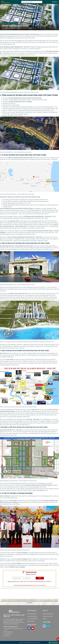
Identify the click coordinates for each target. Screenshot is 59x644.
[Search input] (32, 2)
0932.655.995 (31, 572)
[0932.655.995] (24, 572)
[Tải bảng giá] (53, 643)
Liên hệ (45, 619)
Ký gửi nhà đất (31, 621)
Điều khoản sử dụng (48, 614)
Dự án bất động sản (32, 616)
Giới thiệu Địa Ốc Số (32, 614)
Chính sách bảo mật (36, 585)
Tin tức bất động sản (33, 619)
